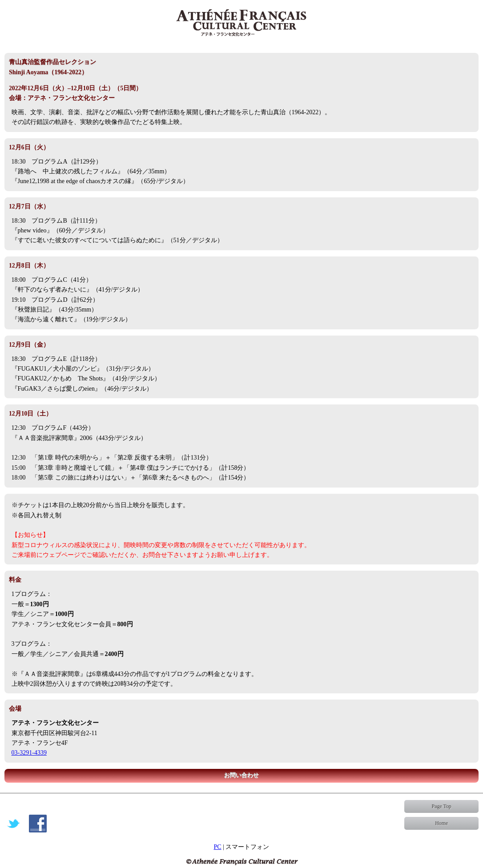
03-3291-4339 (29, 753)
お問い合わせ (241, 776)
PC (218, 847)
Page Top (442, 806)
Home (441, 823)
